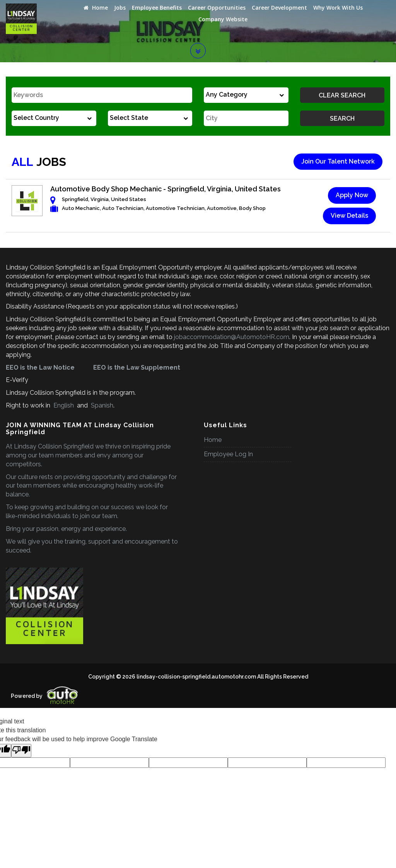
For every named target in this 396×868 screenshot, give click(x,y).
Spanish (101, 405)
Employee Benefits (157, 8)
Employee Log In (228, 454)
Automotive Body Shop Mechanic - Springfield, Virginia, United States (166, 189)
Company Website (223, 19)
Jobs (120, 8)
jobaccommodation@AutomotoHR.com (232, 337)
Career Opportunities (217, 8)
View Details (349, 216)
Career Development (279, 8)
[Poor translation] (21, 751)
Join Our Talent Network (338, 161)
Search (342, 119)
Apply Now (352, 195)
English (64, 405)
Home (96, 8)
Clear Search (342, 95)
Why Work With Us (338, 8)
